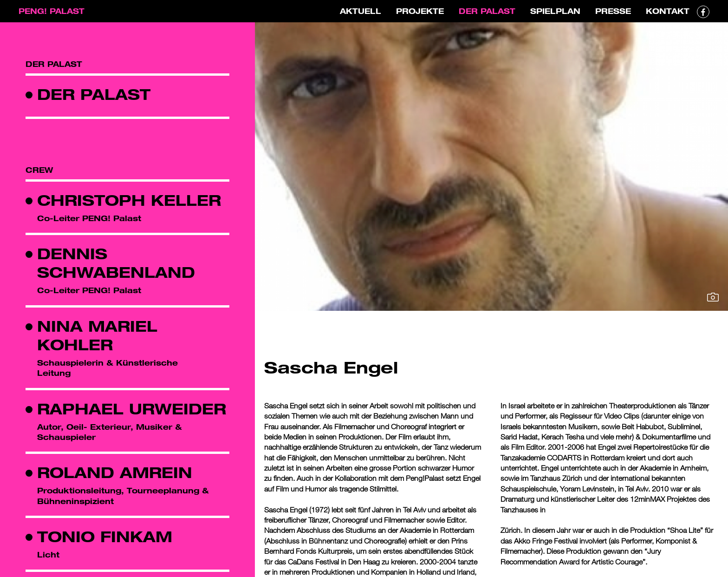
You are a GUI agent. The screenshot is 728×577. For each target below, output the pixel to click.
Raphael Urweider (132, 409)
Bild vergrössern (713, 297)
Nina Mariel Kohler (97, 335)
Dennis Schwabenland (116, 263)
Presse (613, 11)
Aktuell (361, 11)
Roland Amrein (115, 472)
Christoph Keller (129, 200)
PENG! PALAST (52, 11)
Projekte (420, 11)
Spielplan (555, 11)
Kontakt (668, 11)
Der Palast (487, 11)
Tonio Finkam (105, 536)
